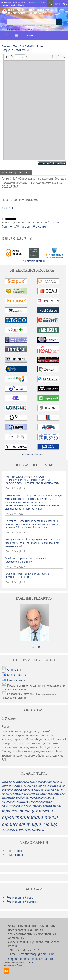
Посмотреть (15, 851)
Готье (40, 46)
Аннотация (14, 670)
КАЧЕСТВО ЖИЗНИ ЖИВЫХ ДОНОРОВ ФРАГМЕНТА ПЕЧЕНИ (27, 575)
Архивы (31, 36)
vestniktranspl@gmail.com (37, 954)
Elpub (19, 965)
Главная (6, 46)
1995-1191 (37, 2)
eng (58, 4)
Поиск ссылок (16, 680)
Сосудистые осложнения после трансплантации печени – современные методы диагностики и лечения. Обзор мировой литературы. (32, 524)
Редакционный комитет (22, 901)
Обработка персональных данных (31, 959)
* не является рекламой (34, 261)
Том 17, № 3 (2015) (24, 46)
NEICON (33, 962)
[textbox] (34, 22)
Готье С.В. (34, 647)
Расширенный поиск (19, 29)
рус (65, 4)
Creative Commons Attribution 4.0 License (30, 224)
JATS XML (8, 208)
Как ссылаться (17, 675)
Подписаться (15, 855)
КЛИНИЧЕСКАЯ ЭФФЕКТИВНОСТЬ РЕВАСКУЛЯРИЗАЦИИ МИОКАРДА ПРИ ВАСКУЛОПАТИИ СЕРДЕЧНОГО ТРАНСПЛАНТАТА (33, 480)
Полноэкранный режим (48, 163)
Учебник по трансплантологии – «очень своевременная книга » (28, 560)
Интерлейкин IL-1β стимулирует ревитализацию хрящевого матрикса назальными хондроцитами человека (33, 543)
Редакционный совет (20, 897)
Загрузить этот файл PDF (18, 50)
